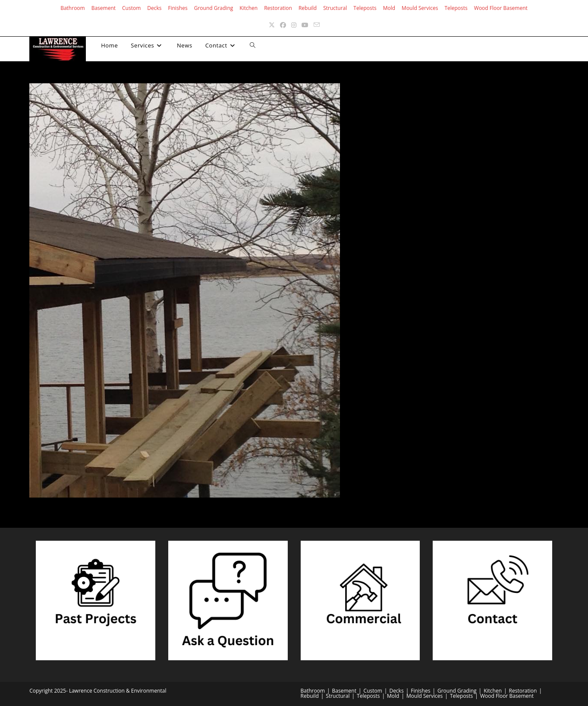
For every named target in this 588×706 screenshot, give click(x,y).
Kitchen (248, 8)
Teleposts (365, 8)
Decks (154, 8)
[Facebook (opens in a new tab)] (283, 25)
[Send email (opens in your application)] (317, 25)
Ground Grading (214, 8)
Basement (104, 8)
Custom (131, 8)
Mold (389, 8)
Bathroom (73, 8)
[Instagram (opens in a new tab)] (294, 25)
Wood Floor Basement (501, 8)
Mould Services (420, 8)
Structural (335, 8)
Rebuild (308, 8)
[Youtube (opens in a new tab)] (305, 25)
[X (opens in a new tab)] (272, 25)
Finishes (178, 8)
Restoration (278, 8)
